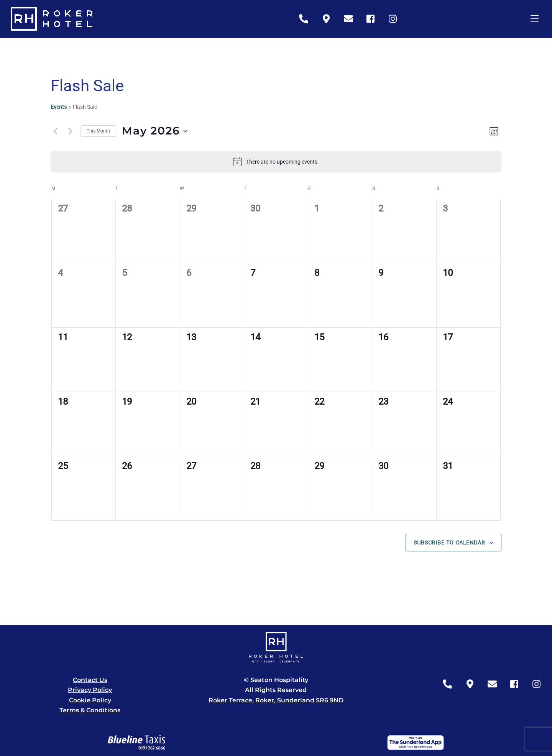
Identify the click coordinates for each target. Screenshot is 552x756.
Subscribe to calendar (449, 543)
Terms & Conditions (90, 710)
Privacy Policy (90, 690)
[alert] (276, 162)
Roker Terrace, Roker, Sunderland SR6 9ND (276, 700)
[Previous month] (55, 131)
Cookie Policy (90, 700)
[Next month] (70, 131)
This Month (98, 131)
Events (59, 107)
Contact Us (90, 680)
